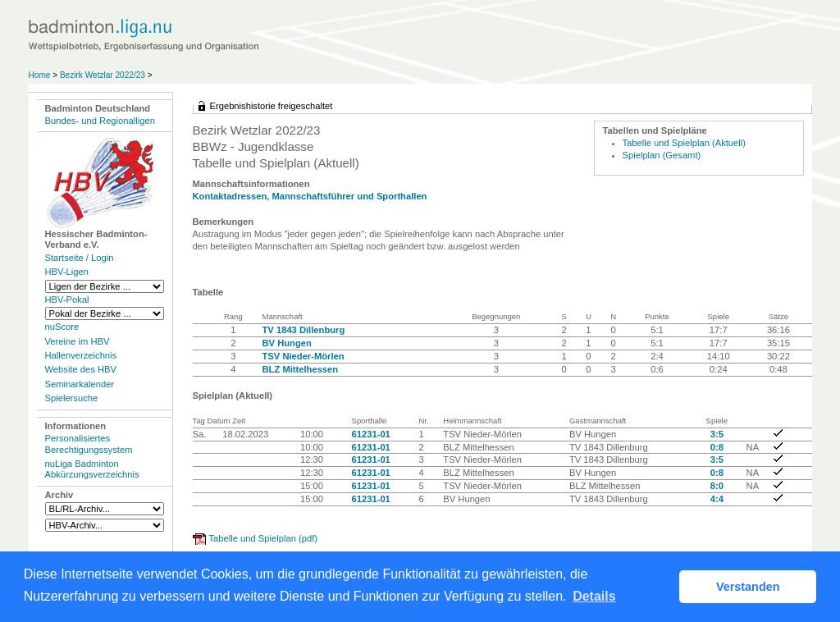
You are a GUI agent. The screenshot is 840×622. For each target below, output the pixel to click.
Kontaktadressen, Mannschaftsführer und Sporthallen (310, 196)
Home (40, 75)
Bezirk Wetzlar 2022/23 (104, 75)
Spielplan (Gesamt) (662, 155)
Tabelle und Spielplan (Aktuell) (685, 143)
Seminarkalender (80, 384)
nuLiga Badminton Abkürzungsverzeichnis (92, 469)
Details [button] (594, 596)
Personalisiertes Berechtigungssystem (89, 444)
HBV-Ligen (67, 272)
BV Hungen (287, 343)
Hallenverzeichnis (81, 355)
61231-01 (371, 434)
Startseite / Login (80, 258)
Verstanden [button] (748, 587)
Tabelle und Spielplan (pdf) (263, 538)
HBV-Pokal (67, 300)
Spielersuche (72, 398)
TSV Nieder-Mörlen (304, 356)
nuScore (62, 327)
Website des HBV (81, 369)
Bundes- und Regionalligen (100, 121)
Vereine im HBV (78, 341)
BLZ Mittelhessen (301, 369)
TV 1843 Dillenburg (304, 330)
